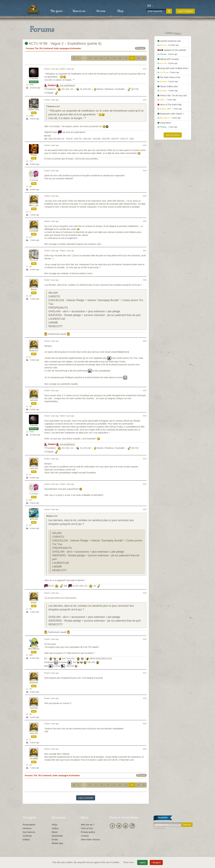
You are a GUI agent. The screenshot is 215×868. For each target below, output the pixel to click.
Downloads (57, 836)
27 (132, 58)
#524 (145, 171)
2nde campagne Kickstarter (67, 48)
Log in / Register (185, 11)
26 (126, 58)
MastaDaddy (34, 649)
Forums (101, 11)
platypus (34, 180)
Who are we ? (88, 825)
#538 (145, 698)
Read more (129, 862)
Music (55, 832)
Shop (120, 11)
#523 (145, 145)
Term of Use (87, 828)
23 (108, 58)
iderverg (34, 400)
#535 (145, 593)
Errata (55, 840)
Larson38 (34, 231)
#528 (145, 280)
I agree (142, 862)
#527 (145, 251)
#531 (145, 416)
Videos (55, 828)
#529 (145, 341)
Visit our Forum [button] (173, 135)
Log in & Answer (86, 798)
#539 (145, 724)
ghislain (34, 468)
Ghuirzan (34, 683)
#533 (145, 484)
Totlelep (34, 260)
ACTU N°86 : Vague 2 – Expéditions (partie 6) (63, 43)
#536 (145, 639)
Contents (27, 836)
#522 (145, 100)
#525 (145, 196)
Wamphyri (34, 519)
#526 (145, 221)
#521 (145, 69)
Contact (85, 836)
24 (114, 58)
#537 (145, 673)
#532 (145, 459)
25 (120, 58)
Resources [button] (80, 11)
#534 (145, 509)
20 (90, 58)
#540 (145, 749)
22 (102, 58)
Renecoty (34, 351)
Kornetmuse (34, 110)
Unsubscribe (159, 828)
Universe (27, 828)
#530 (145, 390)
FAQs (55, 825)
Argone (34, 155)
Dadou (34, 290)
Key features (29, 832)
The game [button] (57, 11)
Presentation (29, 825)
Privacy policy (88, 832)
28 (138, 58)
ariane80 (34, 759)
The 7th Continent (44, 48)
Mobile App (57, 843)
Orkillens (34, 206)
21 (96, 58)
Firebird (34, 79)
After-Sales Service (90, 840)
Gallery (26, 840)
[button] (150, 6)
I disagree (156, 862)
